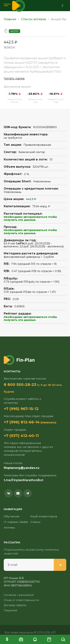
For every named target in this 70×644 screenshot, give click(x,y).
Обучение (12, 516)
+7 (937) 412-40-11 (21, 436)
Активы (9, 527)
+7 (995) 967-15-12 (21, 409)
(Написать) (48, 422)
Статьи (35, 522)
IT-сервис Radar (16, 522)
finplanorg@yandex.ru (22, 468)
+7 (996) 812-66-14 (22, 422)
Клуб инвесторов (44, 516)
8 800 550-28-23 (20, 385)
